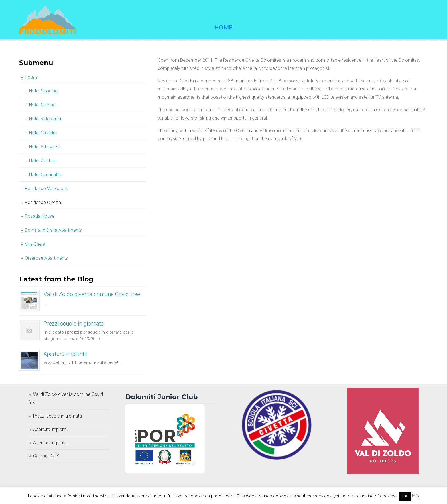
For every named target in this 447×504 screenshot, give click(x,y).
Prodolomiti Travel (48, 20)
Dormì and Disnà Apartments (53, 230)
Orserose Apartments (46, 258)
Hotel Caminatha (46, 175)
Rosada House (40, 216)
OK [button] (405, 496)
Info (415, 496)
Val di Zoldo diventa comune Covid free (92, 294)
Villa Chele (35, 244)
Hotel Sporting (43, 91)
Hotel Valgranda (45, 119)
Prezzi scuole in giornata (74, 324)
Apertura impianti (50, 443)
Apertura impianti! (65, 354)
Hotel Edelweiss (45, 147)
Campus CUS (46, 456)
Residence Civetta (43, 202)
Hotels (31, 77)
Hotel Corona (42, 105)
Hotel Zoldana (43, 161)
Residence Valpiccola (46, 189)
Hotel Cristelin (43, 133)
